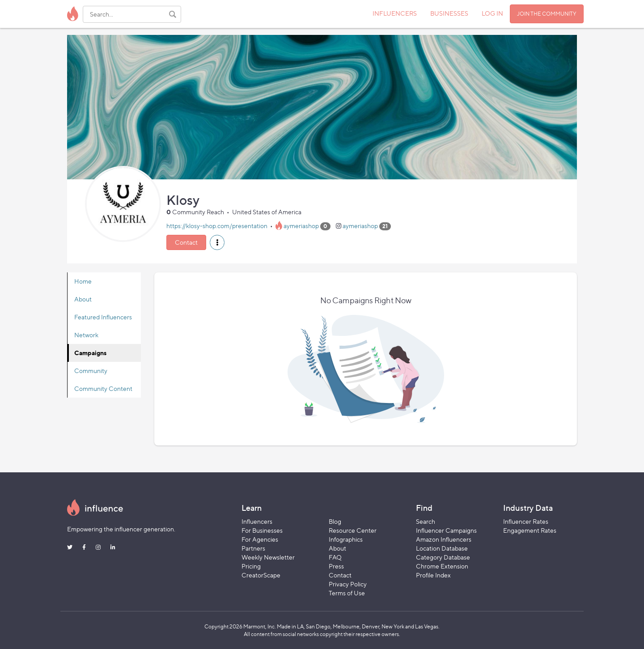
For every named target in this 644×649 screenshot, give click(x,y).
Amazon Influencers (444, 539)
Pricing (251, 566)
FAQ (335, 557)
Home (83, 281)
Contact (186, 242)
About (83, 299)
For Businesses (262, 530)
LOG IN (492, 13)
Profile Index (433, 575)
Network (86, 335)
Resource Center (353, 530)
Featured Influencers (103, 317)
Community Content (103, 388)
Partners (253, 548)
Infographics (346, 539)
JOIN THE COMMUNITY (547, 14)
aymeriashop (301, 226)
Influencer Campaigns (446, 530)
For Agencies (260, 539)
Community (91, 371)
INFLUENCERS (395, 13)
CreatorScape (261, 575)
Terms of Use (347, 593)
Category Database (443, 557)
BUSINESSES (449, 13)
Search (426, 521)
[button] (217, 242)
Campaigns (90, 353)
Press (336, 566)
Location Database (442, 548)
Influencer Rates (526, 521)
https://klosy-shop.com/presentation (217, 226)
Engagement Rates (530, 530)
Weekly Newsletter (268, 557)
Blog (335, 521)
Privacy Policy (348, 584)
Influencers (257, 521)
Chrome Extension (442, 566)
